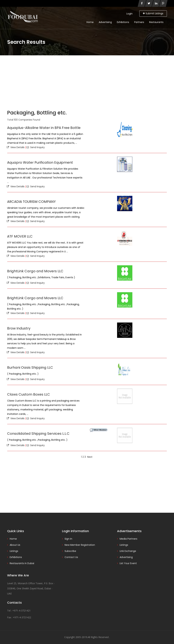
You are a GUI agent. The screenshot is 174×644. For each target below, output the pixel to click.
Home (90, 22)
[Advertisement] (87, 81)
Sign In (68, 539)
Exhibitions (123, 22)
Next (90, 457)
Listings (14, 551)
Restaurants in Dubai (22, 563)
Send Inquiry (36, 147)
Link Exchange (128, 551)
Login (129, 14)
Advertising (105, 22)
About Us (15, 545)
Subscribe (70, 551)
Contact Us (71, 557)
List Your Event (128, 563)
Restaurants (156, 22)
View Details (16, 147)
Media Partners (128, 539)
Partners (139, 22)
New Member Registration (80, 545)
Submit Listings (153, 13)
